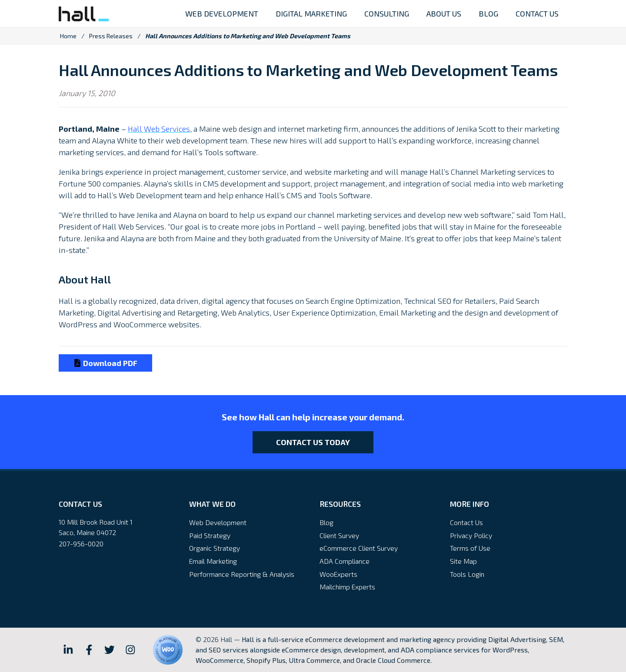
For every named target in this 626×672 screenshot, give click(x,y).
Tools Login (467, 574)
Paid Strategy (210, 535)
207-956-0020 (81, 544)
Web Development (218, 522)
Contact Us (466, 522)
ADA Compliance (345, 561)
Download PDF (105, 363)
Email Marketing (213, 561)
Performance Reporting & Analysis (242, 574)
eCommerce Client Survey (359, 548)
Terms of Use (470, 548)
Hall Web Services (159, 129)
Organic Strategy (215, 548)
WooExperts (338, 574)
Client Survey (339, 535)
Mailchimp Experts (347, 587)
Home (68, 36)
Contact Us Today (313, 442)
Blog (326, 522)
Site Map (463, 561)
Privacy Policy (471, 535)
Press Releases (111, 36)
